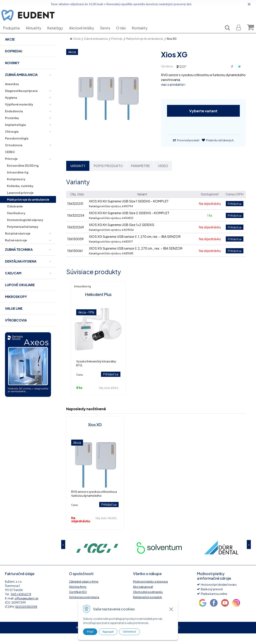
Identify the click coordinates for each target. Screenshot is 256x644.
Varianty (78, 176)
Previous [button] (63, 555)
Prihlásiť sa (111, 385)
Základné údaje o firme (84, 592)
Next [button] (249, 555)
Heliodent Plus (98, 305)
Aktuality (36, 34)
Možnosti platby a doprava (150, 592)
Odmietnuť (129, 632)
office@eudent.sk (26, 609)
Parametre (140, 176)
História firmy (78, 597)
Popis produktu (108, 176)
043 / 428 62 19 (21, 605)
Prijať (90, 632)
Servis (108, 34)
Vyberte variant (203, 121)
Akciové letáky (84, 34)
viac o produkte (173, 95)
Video (163, 176)
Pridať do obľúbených (218, 151)
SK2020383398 (26, 617)
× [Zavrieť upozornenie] (249, 4)
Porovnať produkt (186, 151)
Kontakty (143, 34)
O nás (124, 34)
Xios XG (95, 435)
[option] (97, 558)
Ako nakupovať (143, 597)
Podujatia (14, 34)
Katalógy (58, 34)
